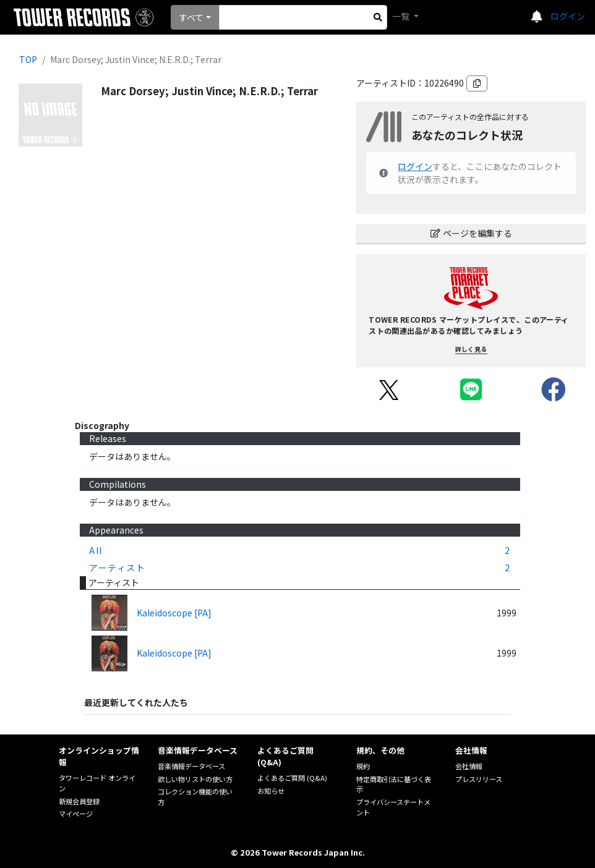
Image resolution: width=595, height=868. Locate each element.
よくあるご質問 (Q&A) (292, 778)
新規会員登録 (79, 801)
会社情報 (469, 766)
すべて (191, 17)
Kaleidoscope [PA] (174, 613)
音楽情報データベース (191, 766)
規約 (363, 766)
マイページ (76, 814)
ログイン (568, 16)
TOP (28, 59)
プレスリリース (479, 779)
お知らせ (271, 791)
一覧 (402, 16)
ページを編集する (471, 233)
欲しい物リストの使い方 (195, 779)
